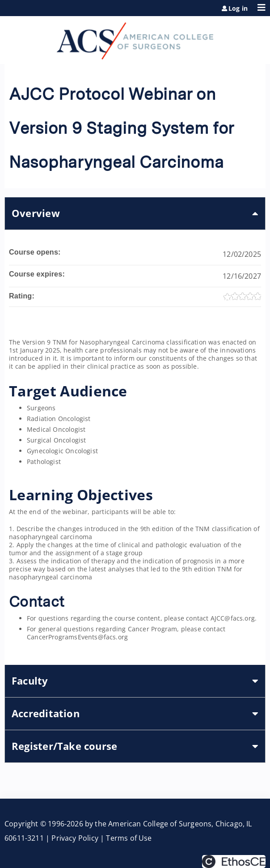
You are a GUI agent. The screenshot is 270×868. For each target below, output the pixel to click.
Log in (238, 9)
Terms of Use (129, 838)
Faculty (30, 681)
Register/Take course (64, 746)
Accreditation (46, 713)
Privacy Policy (75, 838)
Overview (36, 213)
